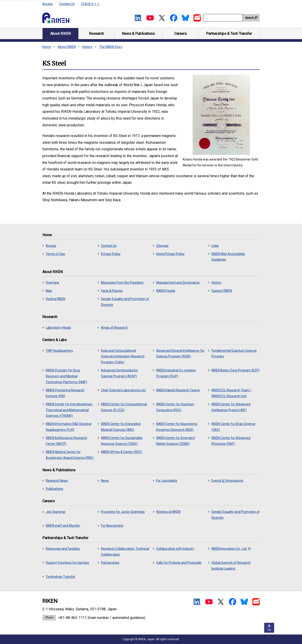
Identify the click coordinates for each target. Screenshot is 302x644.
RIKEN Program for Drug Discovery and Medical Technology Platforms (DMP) (66, 376)
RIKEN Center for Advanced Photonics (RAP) (231, 441)
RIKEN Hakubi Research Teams (178, 390)
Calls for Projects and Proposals (179, 563)
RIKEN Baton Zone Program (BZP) (236, 370)
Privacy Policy (111, 254)
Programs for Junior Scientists (123, 512)
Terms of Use (55, 254)
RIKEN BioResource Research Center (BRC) (66, 441)
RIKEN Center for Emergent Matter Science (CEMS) (176, 441)
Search (250, 18)
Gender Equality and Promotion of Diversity (125, 302)
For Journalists (167, 481)
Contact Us (67, 4)
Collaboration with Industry (175, 549)
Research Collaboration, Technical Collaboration (125, 552)
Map (49, 291)
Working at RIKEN (168, 512)
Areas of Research (114, 328)
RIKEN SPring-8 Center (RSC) (121, 452)
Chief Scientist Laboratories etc (123, 390)
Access (48, 4)
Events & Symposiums (227, 481)
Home (47, 47)
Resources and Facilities (63, 549)
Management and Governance (178, 283)
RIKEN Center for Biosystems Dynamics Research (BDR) (177, 427)
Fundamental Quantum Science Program (234, 354)
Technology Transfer (61, 577)
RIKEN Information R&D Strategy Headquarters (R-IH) (69, 427)
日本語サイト (91, 4)
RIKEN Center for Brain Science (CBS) (233, 427)
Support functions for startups (67, 563)
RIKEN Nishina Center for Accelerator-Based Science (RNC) (70, 455)
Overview (52, 283)
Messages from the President (122, 283)
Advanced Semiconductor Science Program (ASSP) (120, 373)
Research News (57, 481)
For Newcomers (112, 526)
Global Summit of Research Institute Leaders (231, 566)
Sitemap (162, 246)
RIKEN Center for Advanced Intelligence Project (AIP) (231, 407)
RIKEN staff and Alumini (63, 526)
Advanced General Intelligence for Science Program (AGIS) (180, 354)
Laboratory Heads (58, 328)
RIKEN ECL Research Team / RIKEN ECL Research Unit (231, 393)
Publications (54, 489)
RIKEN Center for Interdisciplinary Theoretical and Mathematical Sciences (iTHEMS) (69, 410)
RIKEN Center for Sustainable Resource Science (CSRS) (122, 441)
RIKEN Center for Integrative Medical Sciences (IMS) (121, 427)
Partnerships (110, 563)
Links (215, 246)
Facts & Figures (112, 291)
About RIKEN (67, 47)
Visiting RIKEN (55, 299)
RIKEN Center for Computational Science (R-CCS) (124, 407)
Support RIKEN (222, 291)
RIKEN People (166, 291)
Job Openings (56, 512)
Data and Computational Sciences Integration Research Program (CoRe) (123, 356)
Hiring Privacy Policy (170, 254)
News (105, 481)
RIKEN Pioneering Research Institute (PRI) (65, 393)
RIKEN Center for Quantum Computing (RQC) (175, 407)
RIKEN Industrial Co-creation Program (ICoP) (176, 373)
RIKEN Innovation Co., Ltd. (231, 549)
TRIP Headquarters (59, 351)
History (87, 47)
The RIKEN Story (111, 47)
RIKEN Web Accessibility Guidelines (228, 257)
